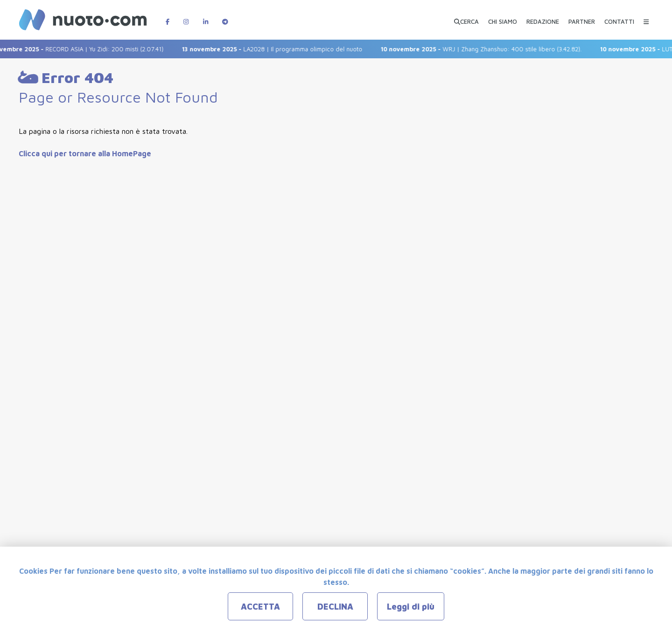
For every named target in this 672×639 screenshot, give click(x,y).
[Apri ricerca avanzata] (466, 18)
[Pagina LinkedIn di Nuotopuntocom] (206, 17)
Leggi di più (411, 607)
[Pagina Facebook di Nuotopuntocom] (168, 17)
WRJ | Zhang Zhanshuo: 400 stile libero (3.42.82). (487, 49)
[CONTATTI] (619, 18)
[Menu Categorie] (646, 17)
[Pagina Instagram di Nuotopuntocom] (186, 17)
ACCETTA (260, 607)
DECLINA (335, 607)
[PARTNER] (582, 18)
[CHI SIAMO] (503, 18)
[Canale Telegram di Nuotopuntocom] (225, 17)
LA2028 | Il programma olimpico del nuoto (278, 49)
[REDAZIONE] (543, 18)
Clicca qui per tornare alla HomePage (85, 153)
